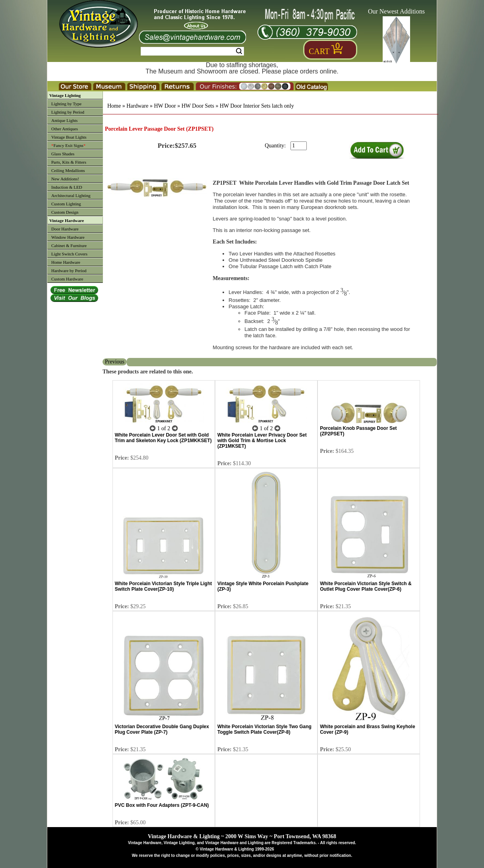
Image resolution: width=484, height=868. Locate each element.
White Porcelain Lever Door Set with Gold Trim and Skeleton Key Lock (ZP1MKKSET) (163, 438)
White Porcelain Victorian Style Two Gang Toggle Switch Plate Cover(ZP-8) (264, 729)
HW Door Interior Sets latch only (257, 106)
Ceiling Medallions (68, 170)
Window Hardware (68, 237)
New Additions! (65, 179)
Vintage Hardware (67, 220)
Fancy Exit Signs (68, 145)
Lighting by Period (68, 112)
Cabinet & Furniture (69, 246)
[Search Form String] (192, 51)
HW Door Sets (198, 106)
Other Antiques (65, 129)
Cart (319, 51)
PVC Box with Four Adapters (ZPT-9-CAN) (162, 805)
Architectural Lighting (71, 195)
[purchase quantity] (299, 146)
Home (114, 106)
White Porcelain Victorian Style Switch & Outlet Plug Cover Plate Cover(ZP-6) (366, 586)
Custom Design (65, 212)
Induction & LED (67, 187)
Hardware (137, 106)
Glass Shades (63, 154)
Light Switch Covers (69, 254)
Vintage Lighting (65, 95)
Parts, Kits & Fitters (69, 162)
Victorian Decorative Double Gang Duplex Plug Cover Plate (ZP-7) (162, 729)
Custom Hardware (67, 279)
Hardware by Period (69, 271)
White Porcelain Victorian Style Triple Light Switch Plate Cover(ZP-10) (164, 586)
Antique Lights (64, 120)
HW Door (165, 106)
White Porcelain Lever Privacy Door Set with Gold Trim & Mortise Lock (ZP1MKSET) (262, 441)
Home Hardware (66, 262)
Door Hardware (65, 229)
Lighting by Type (66, 104)
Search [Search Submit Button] (239, 51)
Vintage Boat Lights (69, 137)
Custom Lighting (66, 204)
